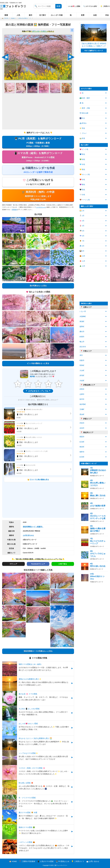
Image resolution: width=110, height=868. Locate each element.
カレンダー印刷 (57, 15)
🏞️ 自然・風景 (85, 98)
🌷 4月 (82, 226)
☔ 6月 (82, 236)
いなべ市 (83, 311)
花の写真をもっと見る (38, 286)
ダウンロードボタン (40, 31)
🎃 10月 (82, 256)
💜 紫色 (82, 185)
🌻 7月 (82, 241)
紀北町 (82, 442)
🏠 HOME (13, 861)
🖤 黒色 (82, 190)
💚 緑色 (82, 159)
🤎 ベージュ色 (85, 200)
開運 (6, 15)
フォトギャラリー (13, 8)
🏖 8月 (82, 246)
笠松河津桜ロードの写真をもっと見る (38, 651)
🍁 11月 (82, 261)
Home (6, 18)
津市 (81, 355)
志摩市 (82, 394)
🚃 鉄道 (82, 138)
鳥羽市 (82, 399)
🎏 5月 (82, 231)
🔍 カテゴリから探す (90, 6)
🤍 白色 (82, 195)
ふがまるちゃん (41, 207)
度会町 (82, 414)
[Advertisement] (38, 111)
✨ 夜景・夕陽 (85, 108)
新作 (31, 15)
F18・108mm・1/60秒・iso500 (34, 548)
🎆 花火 (82, 118)
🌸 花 (82, 93)
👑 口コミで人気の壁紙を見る (38, 480)
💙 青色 (82, 154)
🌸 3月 (82, 221)
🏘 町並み (83, 123)
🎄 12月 (82, 266)
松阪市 (13, 18)
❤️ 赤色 (82, 180)
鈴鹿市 (82, 337)
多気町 (82, 375)
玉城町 (82, 409)
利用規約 (14, 210)
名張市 (82, 428)
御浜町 (82, 447)
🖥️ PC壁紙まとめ (63, 861)
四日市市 (83, 347)
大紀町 (82, 381)
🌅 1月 (82, 211)
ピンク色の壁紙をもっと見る (38, 363)
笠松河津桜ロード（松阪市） (33, 527)
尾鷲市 (82, 437)
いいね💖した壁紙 (74, 6)
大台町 (82, 371)
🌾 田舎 (82, 128)
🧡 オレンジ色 (85, 174)
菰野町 (82, 327)
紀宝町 (82, 457)
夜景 (83, 15)
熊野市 (82, 452)
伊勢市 (82, 389)
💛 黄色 (82, 169)
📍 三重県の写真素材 (27, 861)
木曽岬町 (83, 317)
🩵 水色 (82, 164)
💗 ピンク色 (84, 149)
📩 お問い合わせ (93, 861)
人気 (18, 15)
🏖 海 (82, 103)
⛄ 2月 (82, 216)
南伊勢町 (83, 404)
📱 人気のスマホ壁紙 (45, 861)
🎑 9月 (82, 251)
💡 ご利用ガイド (78, 861)
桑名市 (82, 332)
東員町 (82, 321)
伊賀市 (82, 423)
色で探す (43, 15)
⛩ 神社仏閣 (84, 113)
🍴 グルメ (83, 133)
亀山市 (82, 342)
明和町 (82, 365)
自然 (95, 15)
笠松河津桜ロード (25, 18)
